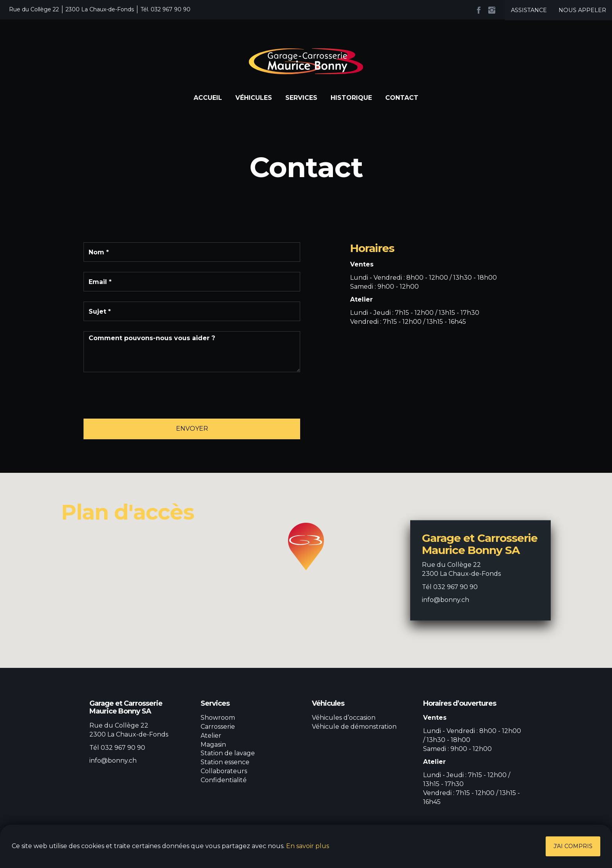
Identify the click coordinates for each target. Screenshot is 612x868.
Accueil (208, 98)
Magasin (213, 745)
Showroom (218, 718)
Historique (351, 98)
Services (301, 98)
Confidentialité (224, 780)
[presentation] (143, 398)
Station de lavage (228, 753)
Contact (402, 98)
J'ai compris (573, 846)
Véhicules (254, 98)
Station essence (225, 762)
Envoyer (192, 429)
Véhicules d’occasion (344, 718)
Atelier (211, 736)
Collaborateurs (224, 771)
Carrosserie (218, 727)
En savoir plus (308, 846)
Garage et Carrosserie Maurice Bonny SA (306, 61)
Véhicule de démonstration (354, 727)
